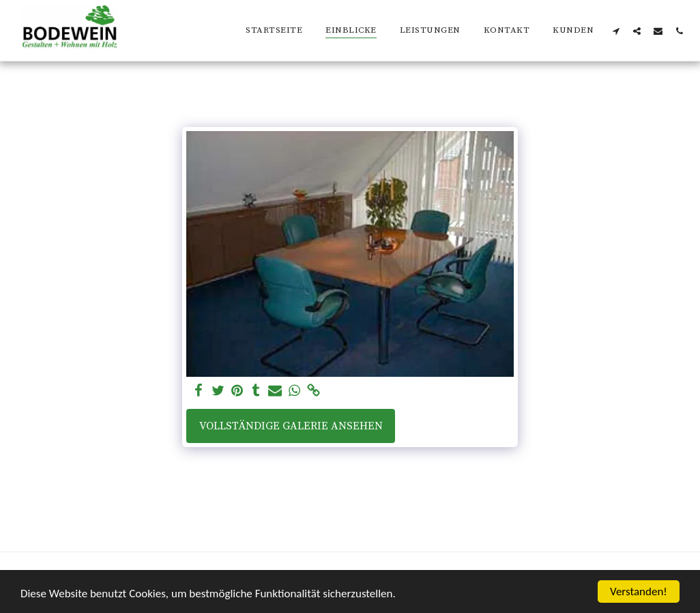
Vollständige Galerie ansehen (291, 426)
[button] (616, 31)
